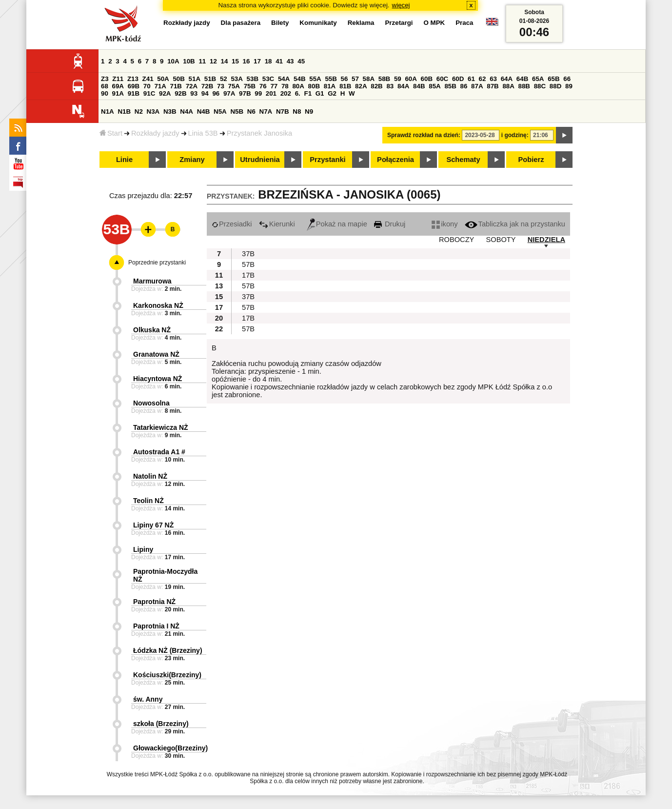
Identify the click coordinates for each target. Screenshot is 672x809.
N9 (309, 111)
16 (247, 61)
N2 (139, 111)
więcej (401, 5)
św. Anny (148, 699)
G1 (320, 93)
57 (355, 79)
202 (286, 93)
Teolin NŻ (148, 501)
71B (176, 86)
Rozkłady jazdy (155, 133)
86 (464, 86)
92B (180, 93)
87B (493, 86)
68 (105, 86)
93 (194, 93)
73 (221, 86)
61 (471, 79)
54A (284, 79)
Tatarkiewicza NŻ (161, 427)
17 (257, 61)
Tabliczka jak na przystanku (515, 224)
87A (477, 86)
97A (229, 93)
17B (248, 275)
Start (111, 133)
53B (253, 79)
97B (245, 93)
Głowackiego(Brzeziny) (170, 748)
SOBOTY (501, 240)
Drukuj (390, 224)
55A (315, 79)
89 (569, 86)
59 (398, 79)
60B (427, 79)
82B (376, 86)
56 (345, 79)
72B (207, 86)
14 (225, 61)
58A (369, 79)
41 (279, 61)
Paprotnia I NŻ (156, 626)
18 (268, 61)
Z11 (118, 79)
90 (105, 93)
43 (290, 61)
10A (173, 61)
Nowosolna (151, 403)
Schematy (463, 160)
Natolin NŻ (150, 476)
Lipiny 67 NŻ (153, 525)
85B (450, 86)
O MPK (435, 23)
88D (555, 86)
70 (147, 86)
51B (210, 79)
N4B (204, 111)
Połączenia (395, 160)
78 (285, 86)
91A (118, 93)
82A (361, 86)
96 (216, 93)
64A (507, 79)
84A (403, 86)
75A (234, 86)
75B (250, 86)
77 (274, 86)
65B (553, 79)
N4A (187, 111)
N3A (153, 111)
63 (493, 79)
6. (298, 93)
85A (435, 86)
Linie (124, 160)
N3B (170, 111)
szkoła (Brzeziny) (161, 724)
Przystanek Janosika (259, 133)
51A (195, 79)
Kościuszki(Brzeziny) (167, 675)
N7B (283, 111)
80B (314, 86)
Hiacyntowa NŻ (158, 379)
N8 (297, 111)
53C (268, 79)
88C (540, 86)
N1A (108, 111)
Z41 (148, 79)
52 (224, 79)
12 (213, 61)
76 (263, 86)
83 (390, 86)
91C (149, 93)
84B (419, 86)
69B (134, 86)
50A (163, 79)
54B (299, 79)
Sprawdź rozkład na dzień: (424, 135)
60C (442, 79)
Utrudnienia (260, 160)
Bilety (280, 23)
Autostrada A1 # (159, 452)
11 (202, 61)
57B (248, 264)
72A (192, 86)
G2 (332, 93)
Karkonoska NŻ (158, 305)
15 (235, 61)
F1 (308, 93)
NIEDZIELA (546, 240)
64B (522, 79)
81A (330, 86)
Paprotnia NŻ (154, 602)
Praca (464, 23)
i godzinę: (515, 135)
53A (237, 79)
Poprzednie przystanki (157, 263)
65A (538, 79)
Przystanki (327, 160)
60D (458, 79)
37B (248, 254)
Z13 (133, 79)
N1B (124, 111)
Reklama (361, 23)
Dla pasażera (241, 23)
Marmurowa (152, 281)
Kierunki (277, 224)
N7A (266, 111)
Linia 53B (203, 133)
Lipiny (143, 549)
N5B (237, 111)
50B (178, 79)
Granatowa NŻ (156, 354)
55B (331, 79)
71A (160, 86)
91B (134, 93)
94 (205, 93)
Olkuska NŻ (152, 330)
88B (524, 86)
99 (258, 93)
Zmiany (192, 160)
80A (298, 86)
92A (165, 93)
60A (411, 79)
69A (118, 86)
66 (567, 79)
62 (483, 79)
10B (189, 61)
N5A (220, 111)
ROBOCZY (456, 240)
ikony (445, 224)
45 (301, 61)
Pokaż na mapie (337, 224)
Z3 (105, 79)
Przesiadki (232, 224)
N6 (251, 111)
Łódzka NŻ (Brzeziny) (168, 650)
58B (384, 79)
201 (271, 93)
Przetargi (399, 23)
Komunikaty (318, 23)
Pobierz (531, 160)
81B (345, 86)
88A (508, 86)
